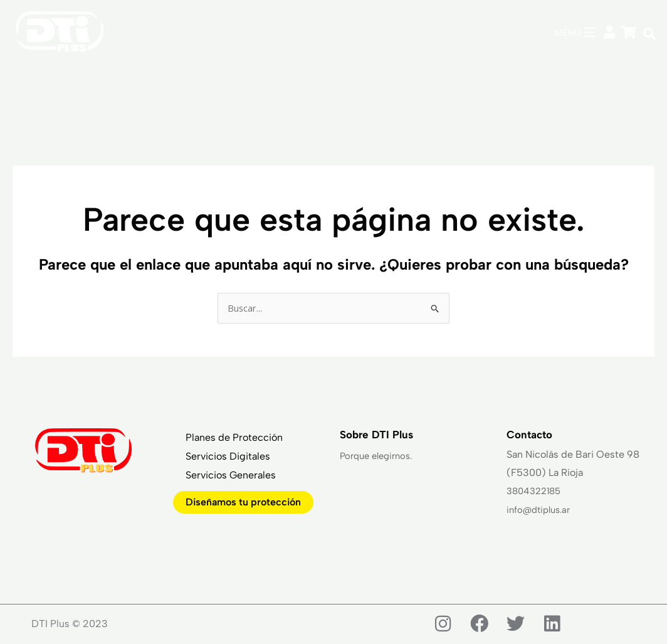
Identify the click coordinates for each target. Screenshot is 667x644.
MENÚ (566, 32)
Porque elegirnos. (380, 457)
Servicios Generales (231, 477)
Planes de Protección (234, 439)
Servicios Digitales (228, 458)
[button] (649, 34)
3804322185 (536, 492)
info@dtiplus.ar (542, 510)
